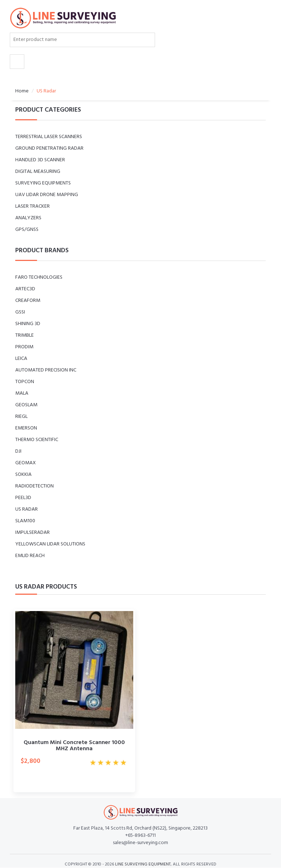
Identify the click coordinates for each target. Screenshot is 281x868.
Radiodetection (34, 486)
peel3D (23, 498)
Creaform (28, 301)
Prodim (24, 347)
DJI (18, 451)
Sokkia (23, 475)
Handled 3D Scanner (40, 160)
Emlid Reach (30, 556)
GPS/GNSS (27, 230)
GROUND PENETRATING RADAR (49, 148)
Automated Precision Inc (46, 370)
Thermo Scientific (37, 440)
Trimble (25, 335)
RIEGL (21, 417)
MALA (22, 393)
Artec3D (25, 289)
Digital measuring (38, 172)
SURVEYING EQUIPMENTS (43, 183)
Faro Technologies (39, 277)
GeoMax (26, 463)
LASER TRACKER (32, 206)
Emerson (26, 428)
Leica (21, 359)
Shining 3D (28, 324)
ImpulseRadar (32, 533)
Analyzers (28, 218)
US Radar (27, 509)
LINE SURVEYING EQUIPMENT (143, 864)
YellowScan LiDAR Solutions (50, 544)
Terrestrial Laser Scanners (49, 137)
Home (22, 91)
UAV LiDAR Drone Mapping (47, 195)
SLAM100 (25, 521)
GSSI (20, 312)
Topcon (25, 382)
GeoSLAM (26, 405)
